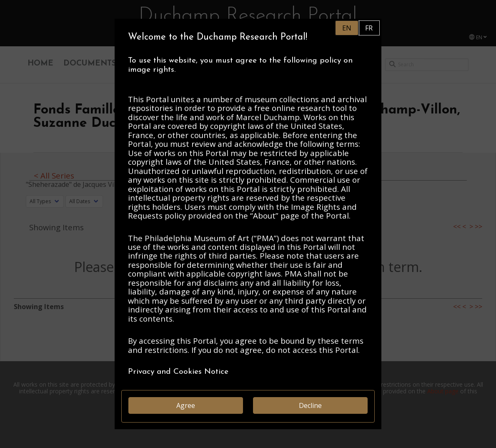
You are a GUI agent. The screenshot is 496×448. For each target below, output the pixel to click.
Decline (310, 405)
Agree (186, 405)
